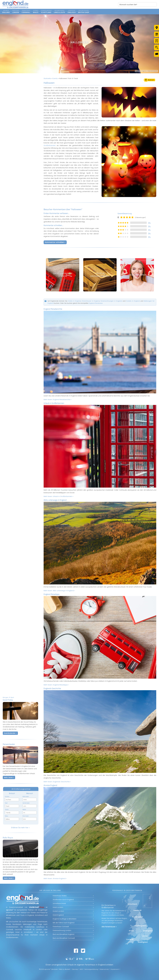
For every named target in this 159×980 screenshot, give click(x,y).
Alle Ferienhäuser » (109, 927)
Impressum (115, 969)
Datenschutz (104, 969)
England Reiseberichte (53, 309)
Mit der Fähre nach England (64, 923)
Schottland (132, 904)
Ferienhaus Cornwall (61, 927)
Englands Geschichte (52, 688)
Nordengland (138, 917)
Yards (7, 809)
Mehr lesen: (58, 400)
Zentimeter (26, 803)
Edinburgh (138, 910)
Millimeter (26, 796)
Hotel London (58, 907)
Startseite (47, 78)
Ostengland (148, 931)
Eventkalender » (10, 733)
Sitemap (75, 969)
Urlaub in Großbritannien (54, 403)
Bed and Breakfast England (63, 934)
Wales (131, 931)
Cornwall (130, 939)
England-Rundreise (96, 303)
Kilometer (26, 816)
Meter (24, 809)
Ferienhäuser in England (91, 301)
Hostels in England (133, 301)
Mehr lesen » (9, 777)
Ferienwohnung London (62, 930)
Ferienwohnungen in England (111, 301)
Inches (7, 796)
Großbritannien (50, 145)
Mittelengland (140, 926)
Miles (7, 816)
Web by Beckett (65, 969)
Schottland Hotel (59, 903)
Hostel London (58, 911)
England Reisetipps (52, 594)
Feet (6, 803)
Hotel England (58, 915)
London (145, 936)
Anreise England (50, 785)
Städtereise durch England (63, 900)
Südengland (143, 942)
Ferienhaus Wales (60, 896)
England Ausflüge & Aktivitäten (65, 919)
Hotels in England (74, 301)
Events (55, 78)
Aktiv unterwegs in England (55, 500)
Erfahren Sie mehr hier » (20, 828)
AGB (81, 969)
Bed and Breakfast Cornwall (64, 938)
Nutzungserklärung (91, 969)
